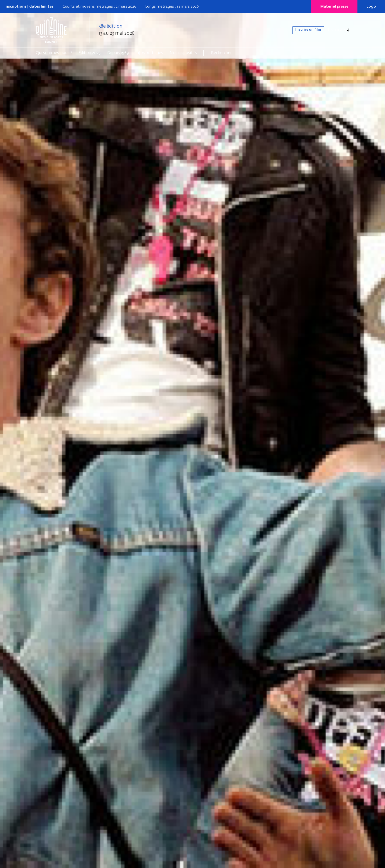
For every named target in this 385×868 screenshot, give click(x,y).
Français (337, 30)
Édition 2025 (90, 53)
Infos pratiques (149, 53)
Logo (371, 7)
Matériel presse (334, 7)
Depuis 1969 (118, 53)
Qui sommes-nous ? (54, 53)
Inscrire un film (303, 30)
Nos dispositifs (183, 53)
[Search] (233, 53)
